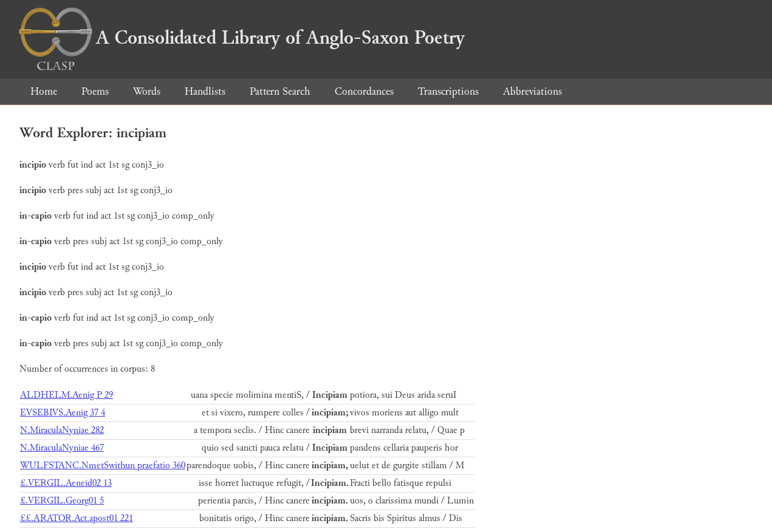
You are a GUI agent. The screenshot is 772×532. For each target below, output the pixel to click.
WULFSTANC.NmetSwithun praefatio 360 (103, 465)
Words (147, 91)
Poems (95, 91)
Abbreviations (532, 91)
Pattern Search (280, 91)
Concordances (364, 91)
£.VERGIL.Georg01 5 (62, 501)
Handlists (205, 91)
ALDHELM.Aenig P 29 (67, 395)
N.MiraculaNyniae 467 (62, 448)
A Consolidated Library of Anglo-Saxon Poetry (242, 38)
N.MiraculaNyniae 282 (62, 430)
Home (44, 91)
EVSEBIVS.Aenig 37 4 (63, 413)
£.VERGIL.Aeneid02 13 (66, 483)
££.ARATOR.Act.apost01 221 (77, 518)
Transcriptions (448, 91)
